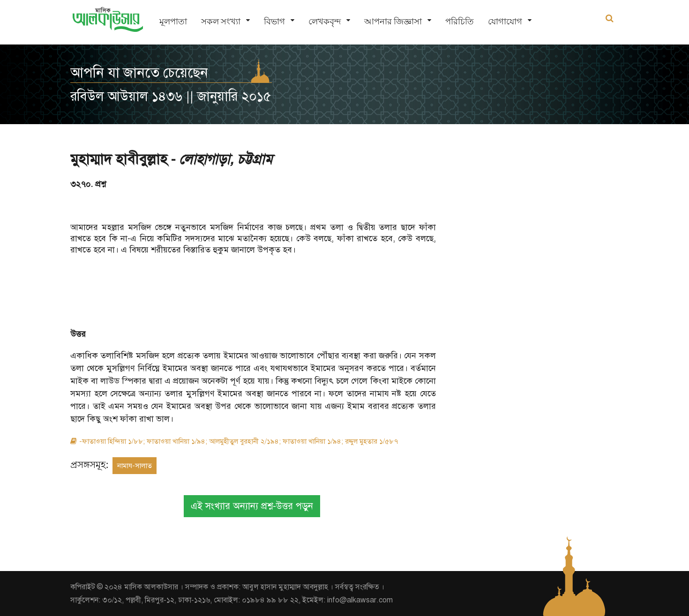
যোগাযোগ (505, 21)
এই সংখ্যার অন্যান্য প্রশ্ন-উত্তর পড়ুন (252, 506)
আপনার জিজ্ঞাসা (393, 21)
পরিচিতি (460, 21)
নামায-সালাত (135, 466)
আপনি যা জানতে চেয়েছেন (139, 73)
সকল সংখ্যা (221, 21)
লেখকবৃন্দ (325, 21)
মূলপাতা (173, 21)
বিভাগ (274, 21)
